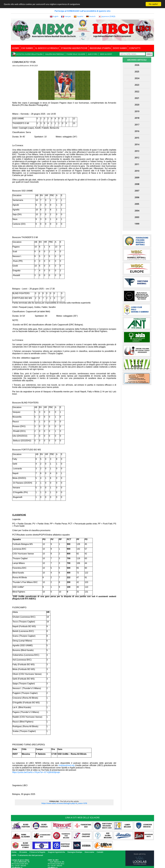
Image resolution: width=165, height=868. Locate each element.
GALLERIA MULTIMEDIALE (55, 54)
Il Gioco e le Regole (37, 852)
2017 (137, 125)
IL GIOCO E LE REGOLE (47, 48)
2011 (137, 164)
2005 (137, 204)
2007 (137, 191)
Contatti (100, 852)
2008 (137, 184)
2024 (137, 78)
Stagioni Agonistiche (56, 852)
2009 (137, 178)
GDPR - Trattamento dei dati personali (27, 855)
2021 (137, 98)
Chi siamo (23, 852)
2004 (137, 211)
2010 (137, 171)
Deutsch (92, 16)
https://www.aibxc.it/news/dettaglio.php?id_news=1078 (64, 803)
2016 (137, 131)
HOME (15, 48)
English (56, 16)
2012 (137, 158)
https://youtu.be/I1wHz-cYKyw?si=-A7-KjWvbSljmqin (36, 772)
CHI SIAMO (27, 48)
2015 (137, 138)
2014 (137, 144)
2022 (137, 92)
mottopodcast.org (67, 765)
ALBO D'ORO (93, 54)
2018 (137, 118)
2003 (137, 217)
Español (80, 16)
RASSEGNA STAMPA (100, 48)
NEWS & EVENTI (106, 54)
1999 (137, 224)
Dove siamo (89, 852)
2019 (137, 111)
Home (14, 852)
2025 (137, 72)
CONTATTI (135, 48)
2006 (137, 197)
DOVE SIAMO (120, 48)
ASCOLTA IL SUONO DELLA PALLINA (29, 54)
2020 (137, 105)
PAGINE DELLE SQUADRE (76, 54)
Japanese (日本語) (108, 16)
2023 (137, 85)
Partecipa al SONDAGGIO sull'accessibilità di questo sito (83, 11)
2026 (137, 65)
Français (68, 16)
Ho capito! (153, 4)
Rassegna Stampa (75, 852)
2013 (137, 151)
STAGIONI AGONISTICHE (74, 48)
